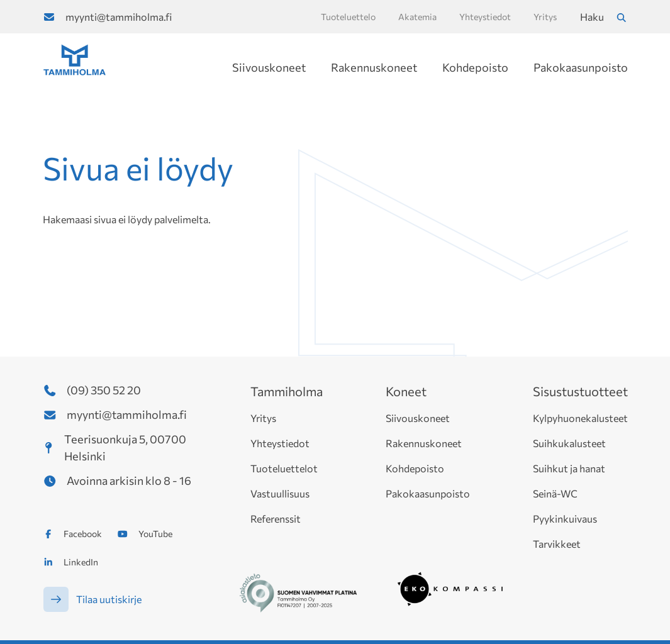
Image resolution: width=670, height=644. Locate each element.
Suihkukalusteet (569, 443)
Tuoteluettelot (284, 468)
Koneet (406, 391)
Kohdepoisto (475, 67)
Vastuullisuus (280, 493)
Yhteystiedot (280, 443)
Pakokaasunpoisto (581, 67)
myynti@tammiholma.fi (119, 17)
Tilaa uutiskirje (109, 599)
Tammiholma (287, 391)
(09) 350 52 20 (104, 390)
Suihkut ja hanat (569, 468)
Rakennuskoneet (374, 67)
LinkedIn (81, 562)
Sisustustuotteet (580, 391)
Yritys (263, 418)
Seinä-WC (555, 493)
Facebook (83, 534)
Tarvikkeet (557, 544)
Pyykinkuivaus (565, 519)
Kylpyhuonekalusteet (580, 418)
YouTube (155, 534)
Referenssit (276, 519)
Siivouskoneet (269, 67)
